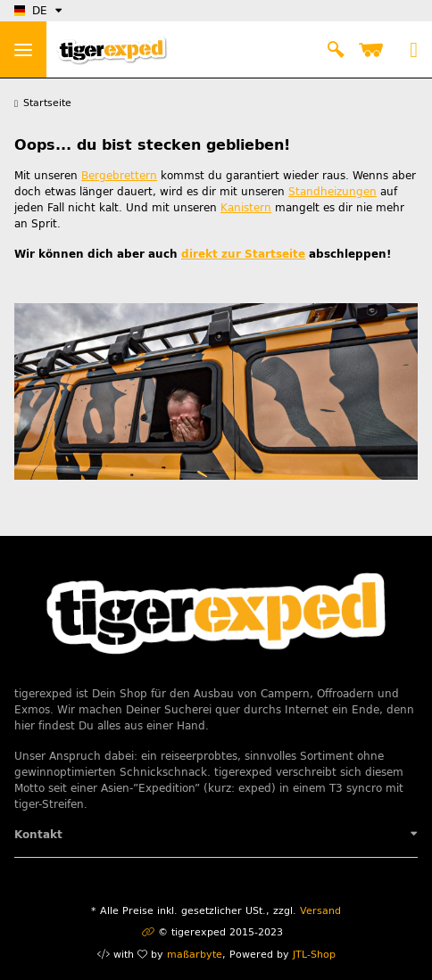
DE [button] (31, 11)
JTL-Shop (314, 955)
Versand (320, 911)
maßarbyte (195, 955)
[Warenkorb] (374, 50)
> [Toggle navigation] (23, 50)
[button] (335, 50)
